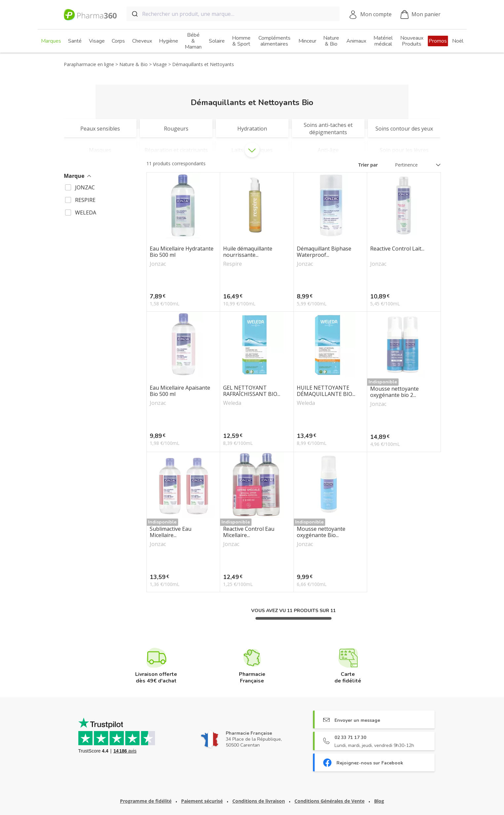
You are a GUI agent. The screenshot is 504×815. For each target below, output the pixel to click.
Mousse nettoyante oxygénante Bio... (321, 532)
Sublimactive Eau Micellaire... (171, 532)
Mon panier (421, 15)
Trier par (368, 165)
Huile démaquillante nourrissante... (248, 252)
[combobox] (233, 14)
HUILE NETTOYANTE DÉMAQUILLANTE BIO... (326, 391)
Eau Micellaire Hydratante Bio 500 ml (182, 252)
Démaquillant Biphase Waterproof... (324, 252)
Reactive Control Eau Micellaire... (249, 532)
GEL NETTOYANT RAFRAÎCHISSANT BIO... (252, 391)
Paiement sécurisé (202, 801)
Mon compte (376, 14)
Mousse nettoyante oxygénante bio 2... (394, 392)
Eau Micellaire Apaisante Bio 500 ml (180, 391)
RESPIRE (85, 200)
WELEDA (86, 213)
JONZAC (85, 187)
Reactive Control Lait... (397, 249)
